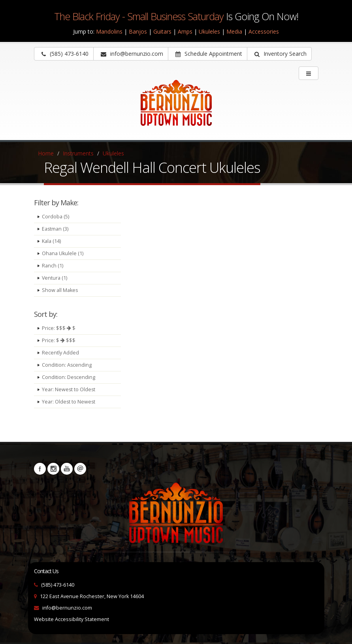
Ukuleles (209, 31)
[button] (279, 54)
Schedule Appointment (209, 54)
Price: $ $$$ (59, 340)
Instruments (78, 153)
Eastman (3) (55, 229)
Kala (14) (51, 241)
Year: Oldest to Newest (69, 402)
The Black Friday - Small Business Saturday (139, 16)
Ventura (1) (55, 278)
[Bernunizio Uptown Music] (176, 108)
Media (234, 31)
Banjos (138, 31)
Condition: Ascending (67, 365)
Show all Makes (60, 290)
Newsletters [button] (80, 469)
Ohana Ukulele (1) (63, 253)
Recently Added (60, 353)
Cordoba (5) (56, 217)
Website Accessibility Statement (72, 619)
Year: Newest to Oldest (69, 389)
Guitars (162, 31)
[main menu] (309, 73)
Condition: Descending (69, 377)
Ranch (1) (53, 266)
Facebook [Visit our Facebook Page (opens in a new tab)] (40, 469)
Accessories (264, 31)
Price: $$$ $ (59, 328)
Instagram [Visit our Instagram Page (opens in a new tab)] (53, 469)
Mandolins (109, 31)
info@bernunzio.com (67, 608)
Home (46, 153)
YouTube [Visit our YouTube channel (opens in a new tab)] (67, 469)
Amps (185, 31)
